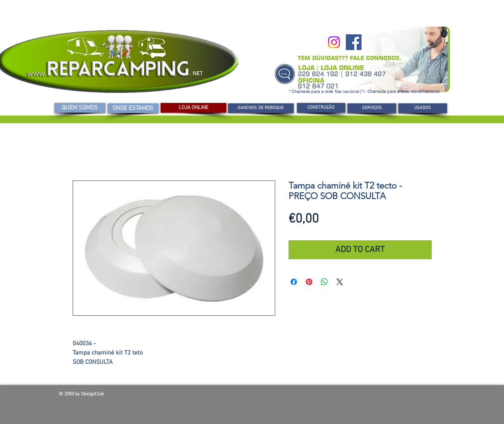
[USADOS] (423, 108)
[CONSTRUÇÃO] (321, 108)
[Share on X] (340, 282)
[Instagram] (334, 42)
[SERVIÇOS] (372, 108)
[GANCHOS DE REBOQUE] (261, 108)
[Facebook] (354, 42)
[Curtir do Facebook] (387, 396)
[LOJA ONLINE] (193, 108)
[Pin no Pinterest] (309, 282)
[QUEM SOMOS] (80, 108)
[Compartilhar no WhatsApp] (324, 282)
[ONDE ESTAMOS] (133, 108)
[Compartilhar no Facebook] (294, 282)
